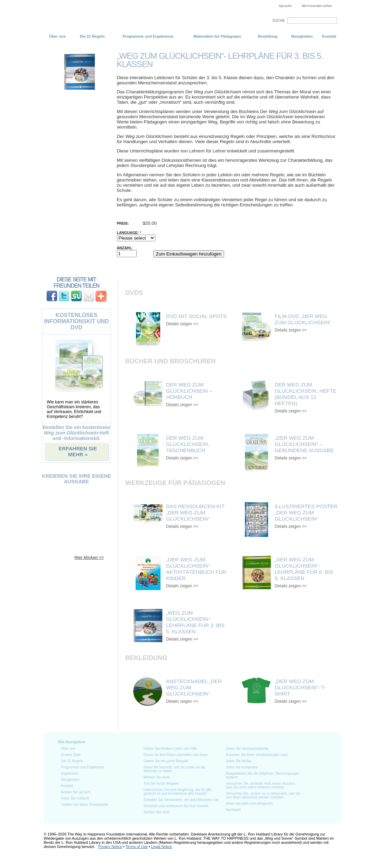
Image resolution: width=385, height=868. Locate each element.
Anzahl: (125, 248)
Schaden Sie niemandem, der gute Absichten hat (181, 800)
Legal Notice (162, 847)
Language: (129, 233)
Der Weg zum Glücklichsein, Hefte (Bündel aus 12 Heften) (305, 394)
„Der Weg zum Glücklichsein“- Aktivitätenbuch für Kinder (196, 569)
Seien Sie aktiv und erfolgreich (249, 804)
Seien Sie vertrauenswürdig (247, 749)
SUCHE (278, 21)
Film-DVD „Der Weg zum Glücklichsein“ (303, 319)
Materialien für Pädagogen (218, 36)
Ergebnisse (70, 773)
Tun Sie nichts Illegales (161, 783)
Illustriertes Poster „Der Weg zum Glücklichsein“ (306, 512)
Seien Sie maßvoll (75, 798)
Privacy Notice (110, 847)
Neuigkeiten (302, 36)
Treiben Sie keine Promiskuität (85, 805)
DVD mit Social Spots (196, 316)
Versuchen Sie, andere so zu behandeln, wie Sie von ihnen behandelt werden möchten (263, 795)
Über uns (57, 36)
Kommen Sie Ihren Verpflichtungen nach (257, 755)
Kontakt (329, 36)
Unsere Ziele (71, 755)
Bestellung (268, 36)
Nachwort (233, 810)
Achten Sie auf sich (76, 792)
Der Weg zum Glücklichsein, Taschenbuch (188, 444)
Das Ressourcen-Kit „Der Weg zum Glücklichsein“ (195, 512)
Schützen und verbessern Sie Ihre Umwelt (176, 806)
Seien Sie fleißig (238, 761)
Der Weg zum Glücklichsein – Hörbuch (189, 391)
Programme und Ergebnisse (148, 36)
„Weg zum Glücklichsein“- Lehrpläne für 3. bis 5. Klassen (195, 622)
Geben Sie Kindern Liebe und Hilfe (170, 749)
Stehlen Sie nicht (157, 812)
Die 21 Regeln (92, 36)
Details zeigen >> (182, 324)
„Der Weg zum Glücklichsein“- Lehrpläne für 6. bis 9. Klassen (304, 569)
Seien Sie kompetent (242, 767)
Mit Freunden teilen (317, 6)
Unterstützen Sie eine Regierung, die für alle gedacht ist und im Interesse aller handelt (177, 792)
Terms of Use (137, 847)
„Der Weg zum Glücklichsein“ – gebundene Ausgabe (304, 444)
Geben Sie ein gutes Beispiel (166, 761)
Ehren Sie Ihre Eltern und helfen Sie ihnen (176, 755)
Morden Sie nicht (157, 777)
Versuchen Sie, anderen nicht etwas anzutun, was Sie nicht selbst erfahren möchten (261, 785)
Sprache (285, 6)
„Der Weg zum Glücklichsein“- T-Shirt (300, 687)
